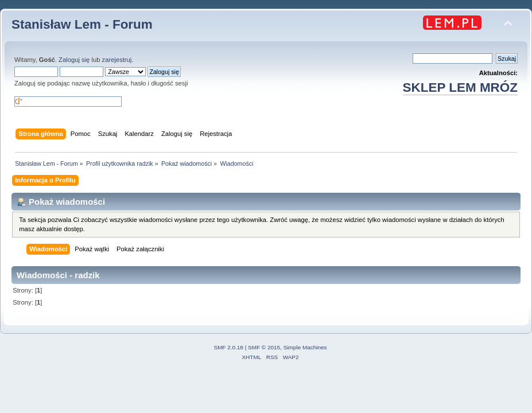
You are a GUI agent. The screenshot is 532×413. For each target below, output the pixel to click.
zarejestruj (117, 60)
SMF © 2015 (264, 347)
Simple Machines (305, 347)
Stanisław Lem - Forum (82, 24)
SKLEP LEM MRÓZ (460, 87)
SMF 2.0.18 (228, 347)
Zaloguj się (74, 60)
